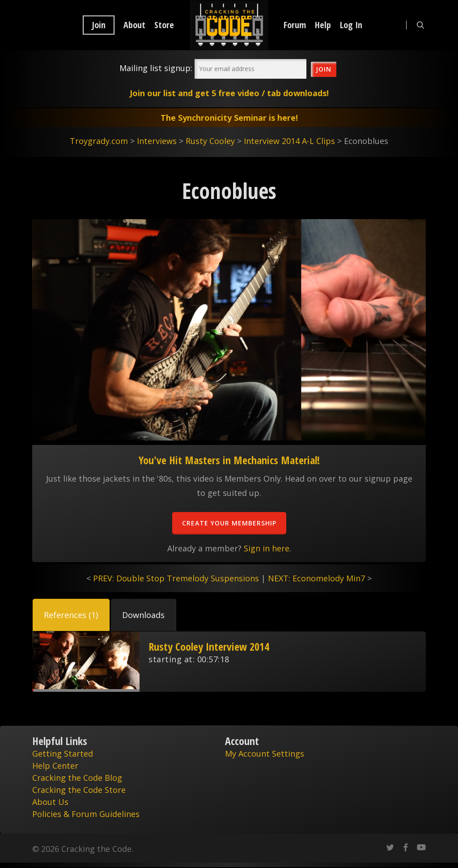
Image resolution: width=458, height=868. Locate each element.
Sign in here (267, 548)
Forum (295, 25)
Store (164, 25)
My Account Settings (265, 754)
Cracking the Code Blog (77, 778)
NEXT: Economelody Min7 (316, 578)
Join (99, 25)
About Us (50, 802)
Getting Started (63, 754)
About (134, 25)
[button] (71, 615)
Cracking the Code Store (79, 790)
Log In (351, 25)
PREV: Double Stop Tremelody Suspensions (176, 578)
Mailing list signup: (156, 68)
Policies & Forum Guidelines (86, 814)
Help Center (55, 766)
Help (323, 25)
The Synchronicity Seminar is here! (229, 118)
